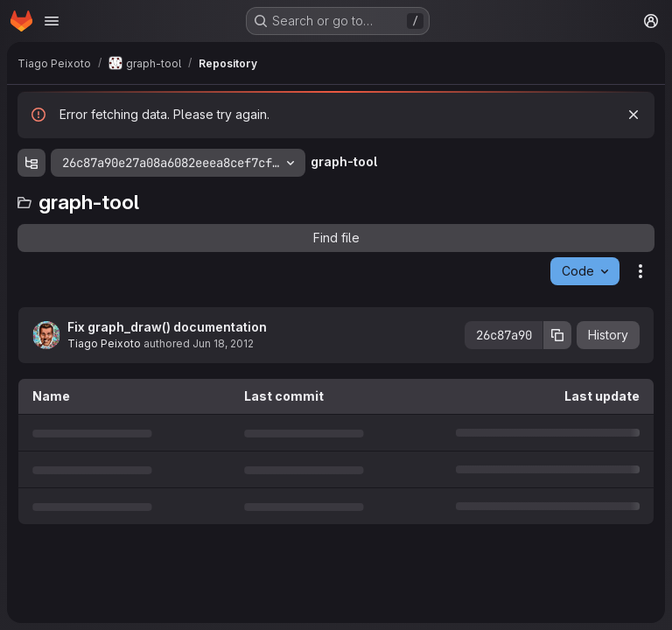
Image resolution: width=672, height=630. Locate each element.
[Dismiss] (633, 115)
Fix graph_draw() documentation (167, 327)
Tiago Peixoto (104, 343)
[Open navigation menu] (52, 21)
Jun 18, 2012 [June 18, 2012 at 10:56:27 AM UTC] (223, 343)
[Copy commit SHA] (557, 335)
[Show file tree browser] (31, 163)
